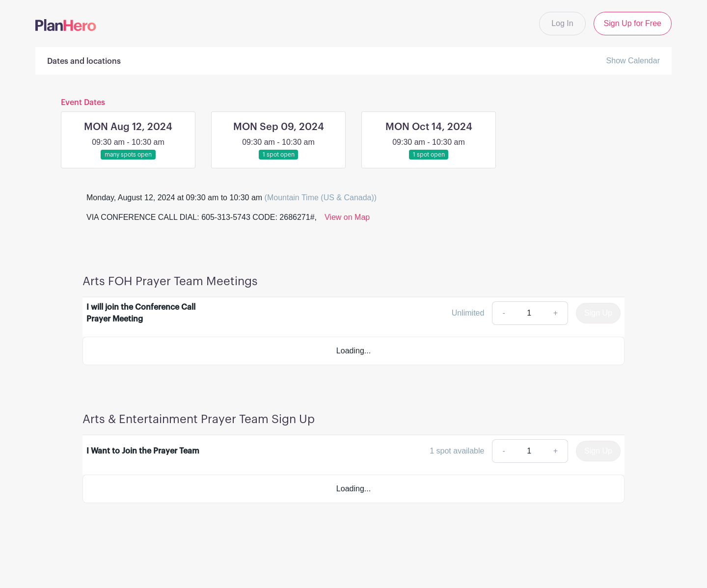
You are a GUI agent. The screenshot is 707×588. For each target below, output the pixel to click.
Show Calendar (633, 61)
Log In (562, 23)
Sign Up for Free (633, 23)
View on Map (347, 217)
